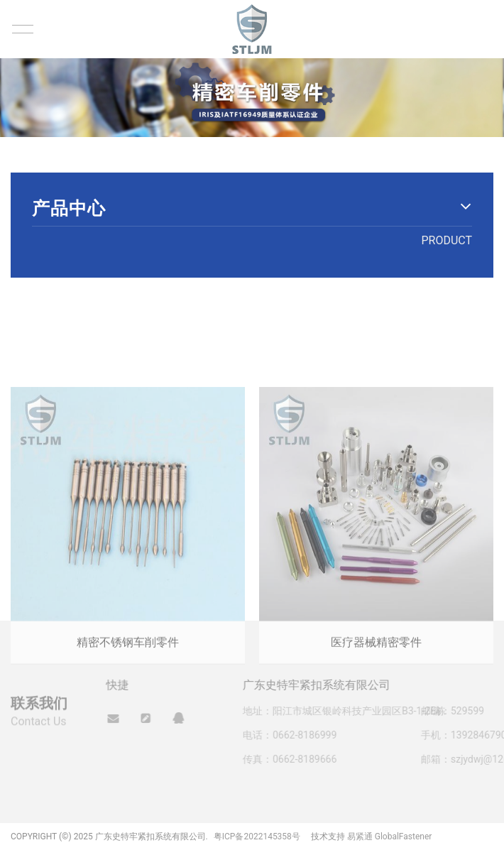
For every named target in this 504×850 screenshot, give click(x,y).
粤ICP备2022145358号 (257, 837)
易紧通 (360, 837)
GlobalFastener (404, 837)
